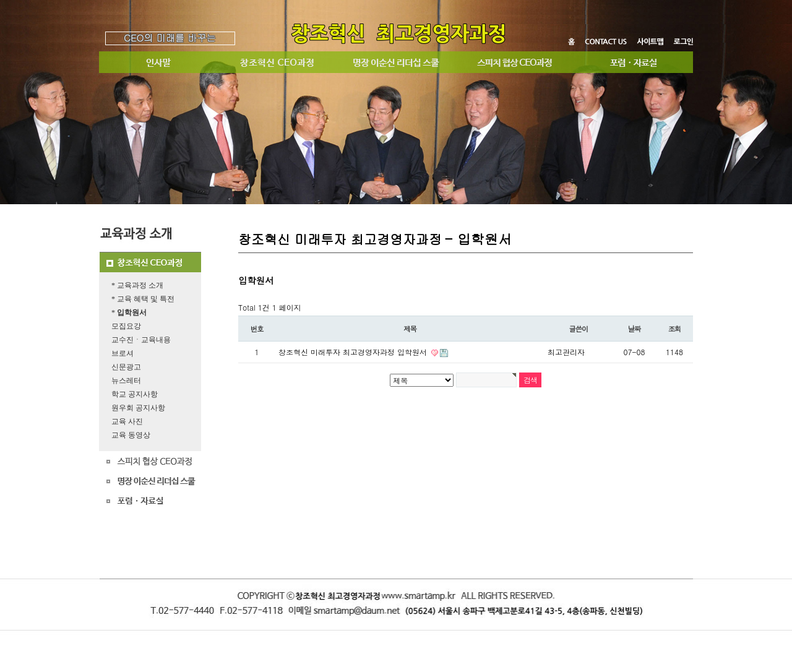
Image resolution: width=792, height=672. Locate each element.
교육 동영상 (131, 435)
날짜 (635, 329)
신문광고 (126, 367)
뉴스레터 (126, 381)
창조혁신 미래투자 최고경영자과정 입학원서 (354, 352)
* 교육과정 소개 (137, 285)
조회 (675, 329)
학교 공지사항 (135, 394)
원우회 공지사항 (138, 408)
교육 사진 (127, 421)
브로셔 (123, 353)
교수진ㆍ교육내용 (141, 340)
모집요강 (126, 326)
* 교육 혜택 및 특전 (143, 299)
